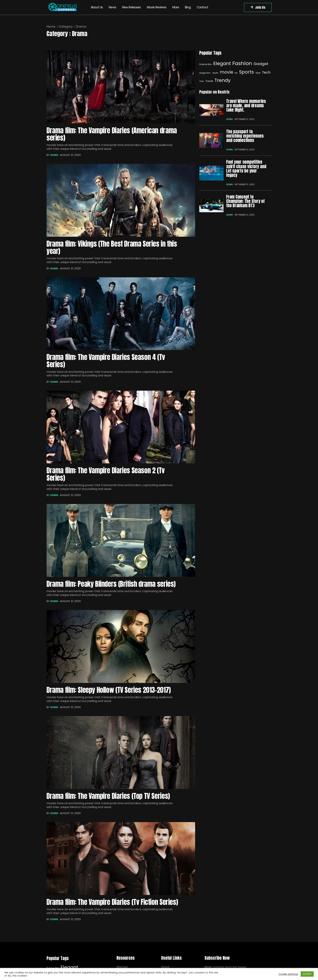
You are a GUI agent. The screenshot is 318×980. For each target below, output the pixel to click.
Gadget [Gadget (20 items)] (261, 64)
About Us (97, 7)
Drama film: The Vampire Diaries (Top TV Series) (109, 798)
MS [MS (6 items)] (236, 73)
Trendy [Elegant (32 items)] (223, 80)
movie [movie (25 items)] (227, 72)
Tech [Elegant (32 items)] (266, 72)
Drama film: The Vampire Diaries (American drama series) (112, 134)
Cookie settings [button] (288, 974)
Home (51, 27)
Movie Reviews (157, 7)
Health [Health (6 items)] (215, 73)
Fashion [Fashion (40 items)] (242, 63)
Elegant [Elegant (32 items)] (222, 63)
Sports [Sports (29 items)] (247, 72)
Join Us (260, 7)
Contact (202, 7)
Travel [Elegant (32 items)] (209, 81)
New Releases (131, 7)
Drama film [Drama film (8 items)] (206, 64)
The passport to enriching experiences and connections (245, 136)
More (176, 7)
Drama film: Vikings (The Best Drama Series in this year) (112, 248)
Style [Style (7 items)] (258, 73)
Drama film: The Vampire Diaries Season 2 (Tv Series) (106, 476)
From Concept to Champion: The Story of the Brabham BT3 (245, 201)
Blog (188, 7)
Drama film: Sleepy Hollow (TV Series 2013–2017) (110, 692)
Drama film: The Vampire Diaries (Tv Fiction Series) (113, 905)
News (112, 7)
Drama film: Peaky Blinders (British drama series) (112, 586)
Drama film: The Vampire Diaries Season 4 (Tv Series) (106, 362)
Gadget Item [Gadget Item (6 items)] (205, 73)
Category (66, 27)
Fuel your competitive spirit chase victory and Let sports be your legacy (246, 169)
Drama (81, 27)
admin (54, 155)
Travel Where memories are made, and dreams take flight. (246, 106)
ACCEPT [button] (307, 974)
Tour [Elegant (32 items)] (202, 81)
